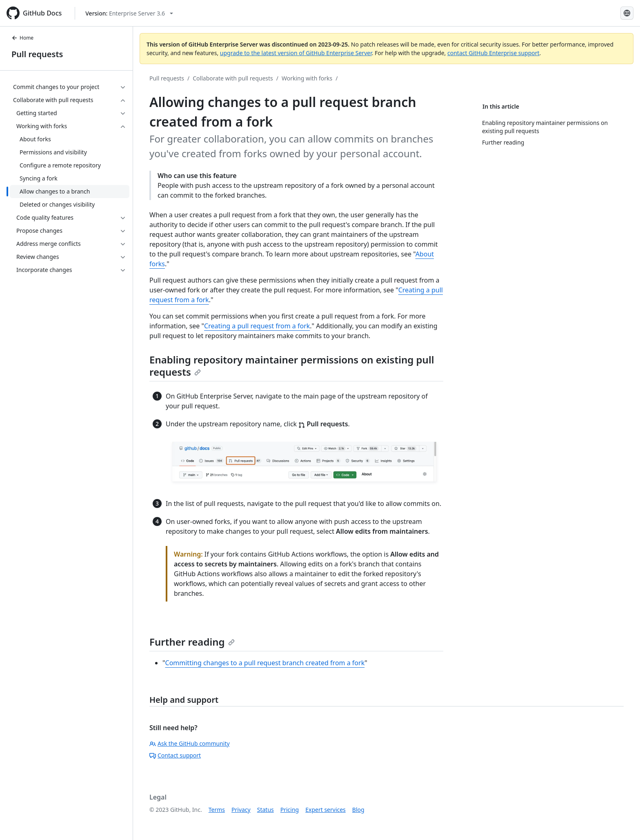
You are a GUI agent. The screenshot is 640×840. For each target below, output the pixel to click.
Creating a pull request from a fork (257, 326)
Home (22, 38)
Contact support (175, 755)
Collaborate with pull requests (233, 78)
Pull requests (37, 54)
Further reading (192, 642)
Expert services (326, 810)
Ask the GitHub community (190, 743)
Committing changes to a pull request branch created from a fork (265, 663)
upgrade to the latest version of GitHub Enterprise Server (296, 53)
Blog (358, 810)
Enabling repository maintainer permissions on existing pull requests (292, 366)
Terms (217, 810)
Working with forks (307, 78)
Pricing (290, 810)
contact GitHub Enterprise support (493, 53)
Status (266, 810)
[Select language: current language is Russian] (627, 13)
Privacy (241, 810)
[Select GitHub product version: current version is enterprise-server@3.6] (129, 13)
